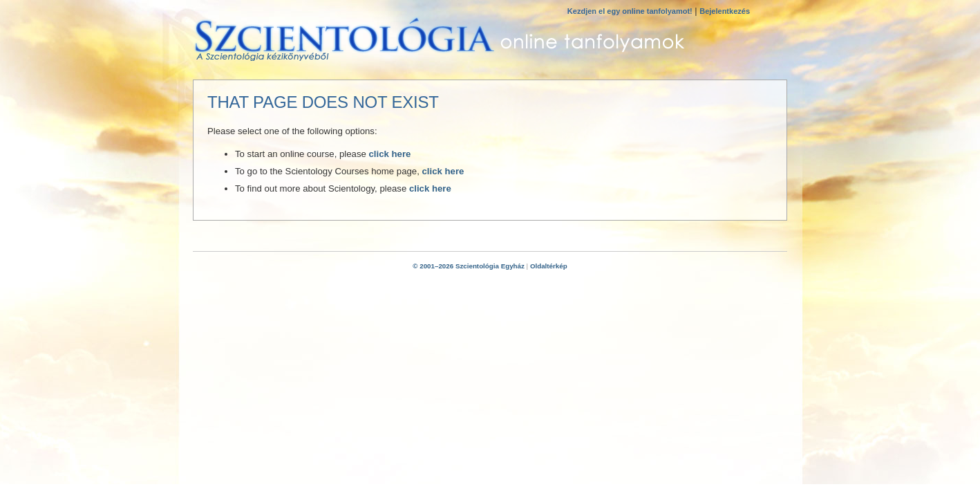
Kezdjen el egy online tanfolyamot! (630, 11)
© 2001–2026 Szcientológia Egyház (469, 266)
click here (390, 154)
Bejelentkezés (725, 11)
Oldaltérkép (549, 266)
